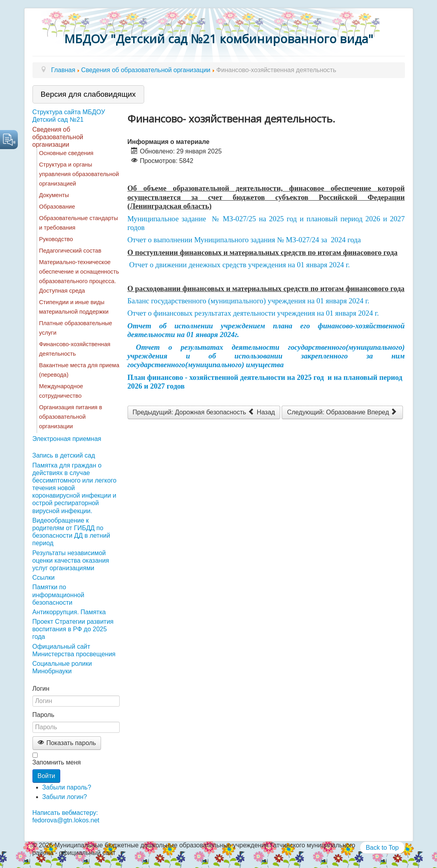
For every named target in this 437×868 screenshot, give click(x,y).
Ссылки (44, 578)
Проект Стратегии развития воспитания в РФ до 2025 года (73, 629)
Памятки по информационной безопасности (58, 595)
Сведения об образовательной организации (58, 137)
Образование (57, 207)
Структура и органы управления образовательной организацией (79, 174)
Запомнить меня (57, 762)
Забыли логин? (65, 797)
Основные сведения (66, 153)
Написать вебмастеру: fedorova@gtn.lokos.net (66, 816)
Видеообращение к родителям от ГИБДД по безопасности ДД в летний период (71, 532)
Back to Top (382, 848)
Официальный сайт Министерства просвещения (74, 650)
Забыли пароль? (67, 787)
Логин (41, 689)
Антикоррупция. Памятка (69, 612)
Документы (54, 195)
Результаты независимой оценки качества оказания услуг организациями (71, 560)
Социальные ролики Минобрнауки (62, 667)
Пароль (44, 715)
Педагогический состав (70, 251)
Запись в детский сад (64, 455)
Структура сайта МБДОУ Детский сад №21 (69, 116)
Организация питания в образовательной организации (71, 417)
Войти (47, 776)
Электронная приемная (67, 439)
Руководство (56, 239)
